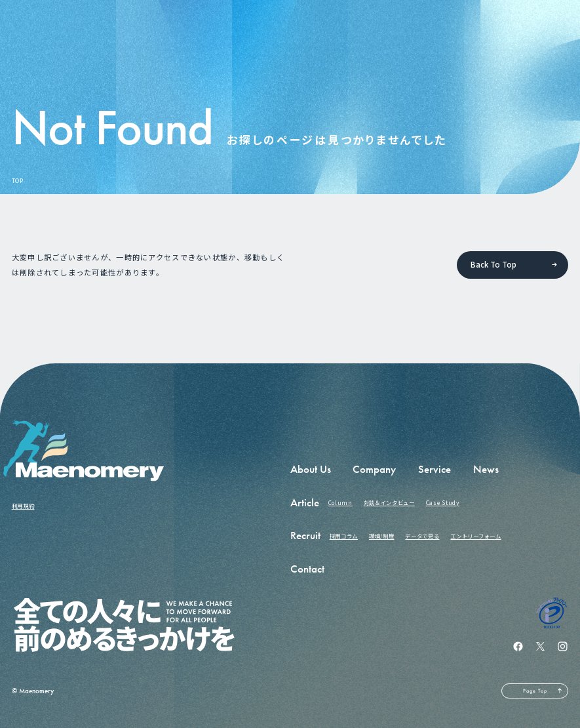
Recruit (305, 536)
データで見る (422, 536)
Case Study (443, 502)
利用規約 (23, 506)
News (486, 469)
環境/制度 (381, 536)
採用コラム (344, 536)
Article (305, 503)
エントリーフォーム (475, 536)
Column (340, 502)
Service (435, 469)
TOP (18, 180)
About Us (311, 469)
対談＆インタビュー (389, 502)
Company (374, 469)
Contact (307, 569)
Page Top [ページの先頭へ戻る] (535, 691)
